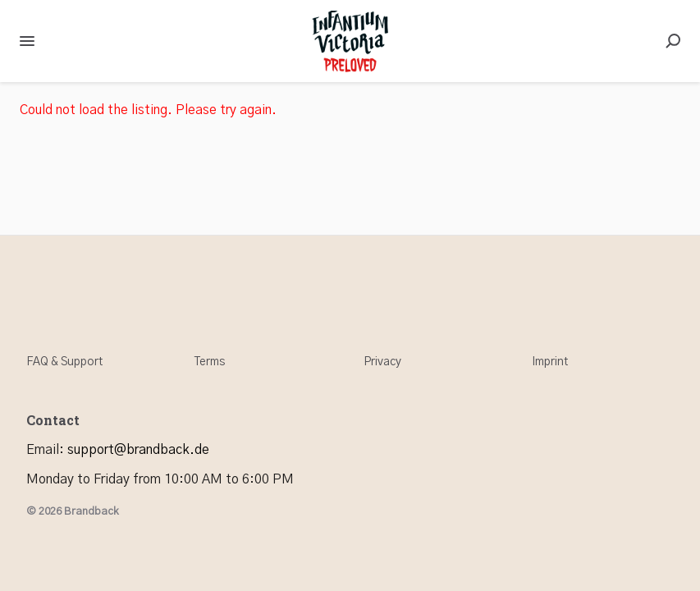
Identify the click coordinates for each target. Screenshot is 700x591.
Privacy (382, 362)
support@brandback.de (138, 450)
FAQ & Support (64, 362)
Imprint (550, 362)
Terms (210, 362)
